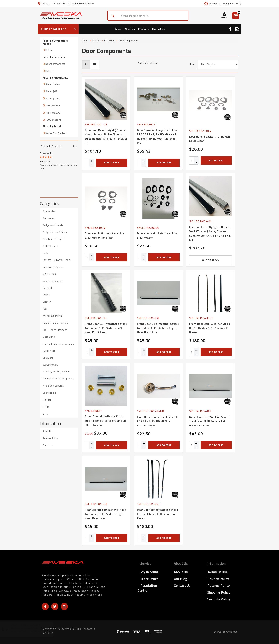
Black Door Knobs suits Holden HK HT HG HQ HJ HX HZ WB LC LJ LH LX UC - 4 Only (33, 629)
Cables (46, 253)
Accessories (49, 211)
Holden (49, 50)
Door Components (55, 64)
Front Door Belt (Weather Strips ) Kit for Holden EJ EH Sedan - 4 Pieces (210, 328)
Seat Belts (48, 358)
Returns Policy (50, 438)
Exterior (47, 302)
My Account (149, 572)
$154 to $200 (53, 113)
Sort (192, 64)
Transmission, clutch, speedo (58, 378)
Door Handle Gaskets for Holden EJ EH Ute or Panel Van (105, 235)
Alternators (48, 218)
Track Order (149, 579)
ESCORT (47, 400)
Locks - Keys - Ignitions (55, 330)
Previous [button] (75, 146)
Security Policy (219, 599)
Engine (46, 295)
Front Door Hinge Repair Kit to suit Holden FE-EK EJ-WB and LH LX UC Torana (105, 421)
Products (143, 29)
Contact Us (158, 29)
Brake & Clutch (50, 246)
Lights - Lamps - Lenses (55, 323)
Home (118, 29)
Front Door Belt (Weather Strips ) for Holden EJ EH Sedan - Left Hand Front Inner (106, 328)
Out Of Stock (211, 260)
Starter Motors (50, 365)
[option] (59, 160)
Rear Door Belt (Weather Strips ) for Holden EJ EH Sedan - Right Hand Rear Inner (105, 514)
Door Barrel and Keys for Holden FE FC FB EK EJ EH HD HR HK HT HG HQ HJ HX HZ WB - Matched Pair (157, 136)
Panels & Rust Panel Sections (58, 344)
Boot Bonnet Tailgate (54, 239)
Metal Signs (49, 337)
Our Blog (181, 579)
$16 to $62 (51, 91)
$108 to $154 (53, 105)
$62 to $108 (52, 98)
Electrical (47, 288)
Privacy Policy (218, 579)
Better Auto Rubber (56, 133)
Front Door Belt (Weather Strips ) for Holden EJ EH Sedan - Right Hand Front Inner (158, 328)
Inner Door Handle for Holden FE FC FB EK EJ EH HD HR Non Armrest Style (157, 421)
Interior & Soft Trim (52, 316)
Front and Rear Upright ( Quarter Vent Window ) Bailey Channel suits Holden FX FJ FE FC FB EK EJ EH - (210, 233)
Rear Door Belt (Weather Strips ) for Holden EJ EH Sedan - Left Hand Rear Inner (210, 421)
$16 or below (53, 84)
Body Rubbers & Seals (55, 232)
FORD (46, 407)
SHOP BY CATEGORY (59, 29)
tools (45, 414)
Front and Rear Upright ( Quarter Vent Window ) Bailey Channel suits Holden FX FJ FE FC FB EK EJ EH (106, 136)
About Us (130, 29)
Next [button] (78, 146)
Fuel (45, 309)
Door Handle (49, 393)
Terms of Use (217, 572)
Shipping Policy (219, 592)
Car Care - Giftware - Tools (56, 260)
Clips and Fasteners (53, 267)
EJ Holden (109, 40)
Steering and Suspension (56, 371)
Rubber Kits (49, 351)
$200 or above (53, 120)
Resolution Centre (147, 588)
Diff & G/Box (49, 274)
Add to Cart (112, 163)
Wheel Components (53, 386)
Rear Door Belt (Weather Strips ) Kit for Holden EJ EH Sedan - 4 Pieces (157, 514)
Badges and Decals (53, 225)
